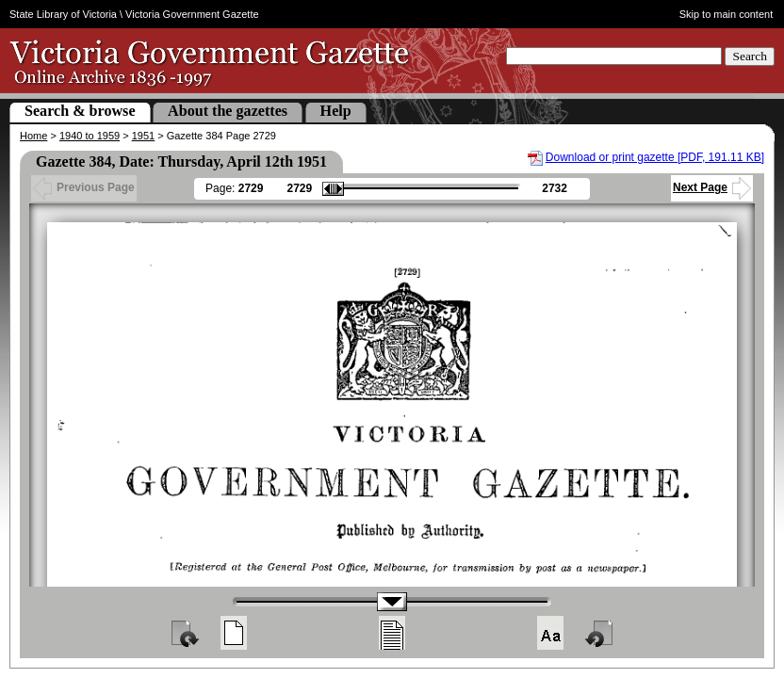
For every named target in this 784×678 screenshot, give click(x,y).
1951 (143, 136)
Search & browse (80, 111)
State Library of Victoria (63, 14)
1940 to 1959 (90, 136)
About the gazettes (228, 111)
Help (336, 111)
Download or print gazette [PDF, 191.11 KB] (655, 157)
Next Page (712, 187)
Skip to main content (727, 14)
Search (750, 56)
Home (33, 136)
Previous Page (84, 187)
